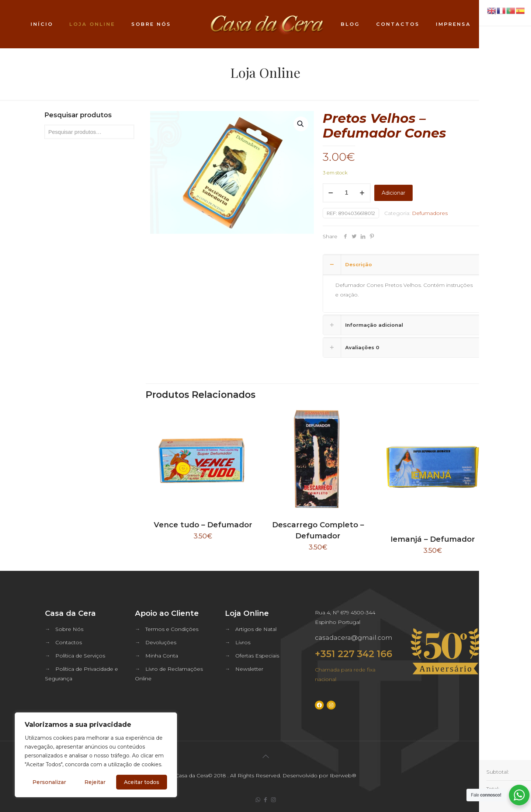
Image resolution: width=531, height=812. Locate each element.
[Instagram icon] (273, 800)
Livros (243, 642)
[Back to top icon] (265, 756)
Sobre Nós (69, 629)
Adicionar (393, 193)
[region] (96, 755)
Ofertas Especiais (257, 656)
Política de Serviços (80, 656)
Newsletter (249, 669)
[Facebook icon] (266, 800)
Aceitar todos (142, 782)
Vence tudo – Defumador (203, 525)
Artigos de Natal (256, 629)
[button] (301, 124)
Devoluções (161, 642)
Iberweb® (343, 775)
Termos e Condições (172, 629)
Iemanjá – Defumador (433, 539)
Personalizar (49, 782)
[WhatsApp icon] (258, 800)
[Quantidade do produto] (347, 193)
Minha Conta (162, 656)
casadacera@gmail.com (354, 638)
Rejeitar (95, 782)
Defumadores (430, 213)
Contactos (69, 642)
